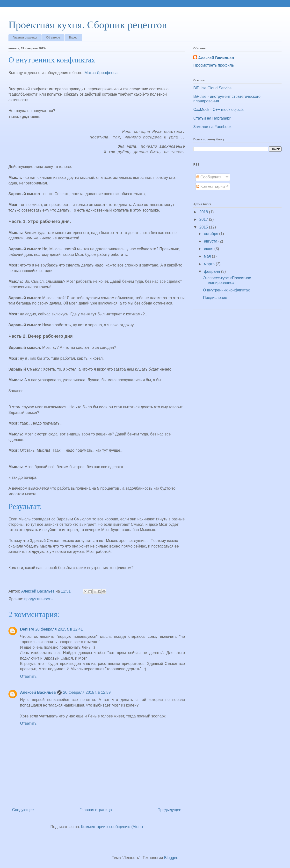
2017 (204, 219)
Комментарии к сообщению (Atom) (112, 827)
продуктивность (39, 599)
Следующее (23, 810)
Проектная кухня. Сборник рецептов (88, 25)
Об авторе (53, 38)
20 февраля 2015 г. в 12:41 (59, 629)
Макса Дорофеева (101, 73)
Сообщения (209, 177)
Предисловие (215, 298)
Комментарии (211, 187)
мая (208, 256)
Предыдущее (169, 810)
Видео (73, 38)
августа (211, 241)
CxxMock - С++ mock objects (218, 110)
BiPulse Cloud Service (212, 88)
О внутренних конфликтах (226, 290)
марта (210, 264)
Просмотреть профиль (214, 65)
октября (212, 234)
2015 (204, 227)
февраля (213, 271)
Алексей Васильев (38, 692)
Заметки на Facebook (212, 127)
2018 (204, 212)
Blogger (171, 858)
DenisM (27, 629)
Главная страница (25, 38)
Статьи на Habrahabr (212, 118)
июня (209, 249)
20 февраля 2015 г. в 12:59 (87, 692)
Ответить (28, 676)
